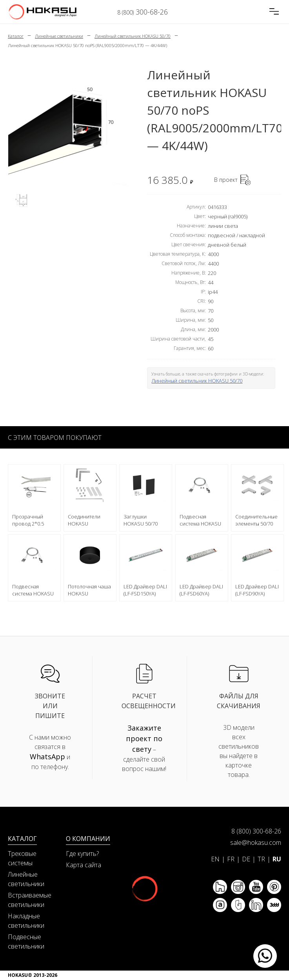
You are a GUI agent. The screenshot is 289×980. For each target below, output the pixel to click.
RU (277, 859)
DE (246, 859)
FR (231, 859)
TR (261, 859)
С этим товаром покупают (55, 438)
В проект (226, 180)
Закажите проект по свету (144, 738)
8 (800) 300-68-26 (256, 831)
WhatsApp (47, 757)
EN (215, 859)
